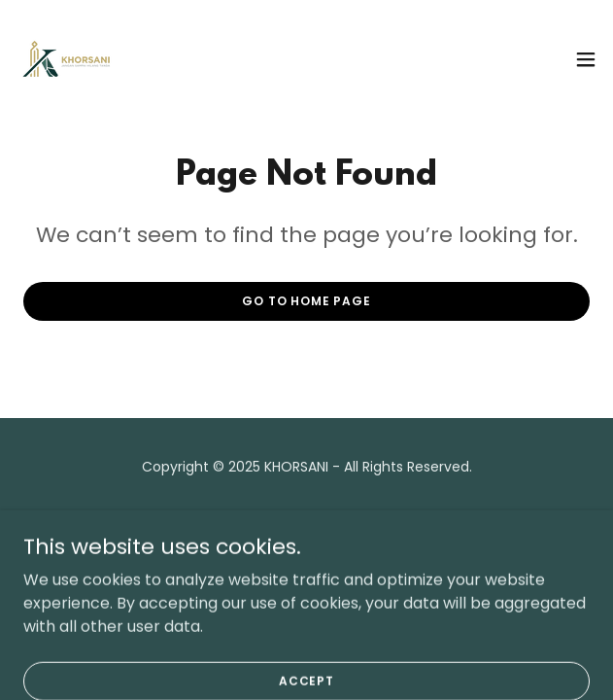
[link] (67, 59)
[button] (586, 59)
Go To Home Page (306, 301)
